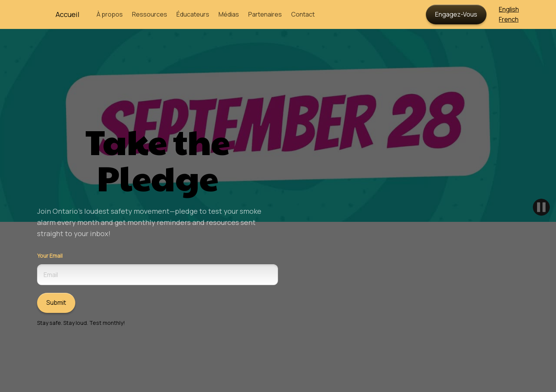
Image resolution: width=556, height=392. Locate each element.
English (509, 9)
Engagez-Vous (456, 14)
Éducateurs (193, 14)
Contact (303, 14)
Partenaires (265, 14)
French (509, 19)
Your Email (50, 256)
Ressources (150, 14)
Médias (229, 14)
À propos (110, 14)
